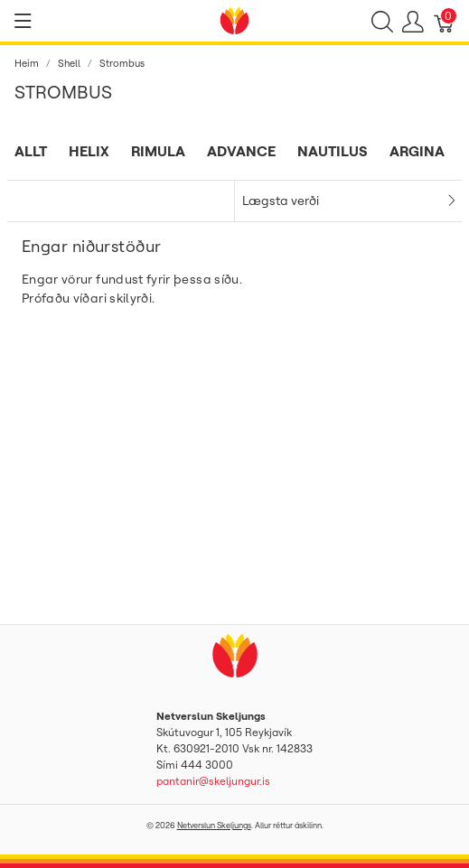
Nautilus (333, 151)
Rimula (158, 151)
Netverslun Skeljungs (214, 825)
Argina (417, 151)
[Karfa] (445, 21)
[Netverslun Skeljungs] (235, 19)
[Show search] (382, 21)
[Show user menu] (413, 21)
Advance (241, 151)
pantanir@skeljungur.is (213, 781)
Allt (31, 151)
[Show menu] (23, 21)
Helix (89, 151)
